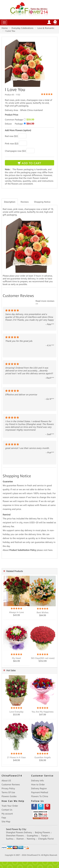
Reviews (25, 202)
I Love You (10, 31)
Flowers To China (40, 796)
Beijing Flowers (42, 832)
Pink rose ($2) (12, 144)
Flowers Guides (9, 796)
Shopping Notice (42, 202)
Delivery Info (37, 781)
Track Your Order (10, 806)
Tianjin (44, 836)
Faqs (4, 818)
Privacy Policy (8, 788)
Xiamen (20, 839)
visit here (48, 550)
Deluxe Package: (20, 124)
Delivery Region (39, 788)
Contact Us (7, 810)
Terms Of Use (8, 792)
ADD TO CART (29, 163)
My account (7, 814)
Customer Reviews (11, 784)
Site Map (6, 822)
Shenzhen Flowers (15, 836)
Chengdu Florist (46, 839)
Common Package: (20, 120)
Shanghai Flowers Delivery (19, 832)
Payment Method (40, 792)
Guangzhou (32, 836)
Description (10, 202)
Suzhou (10, 839)
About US (6, 781)
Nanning (31, 839)
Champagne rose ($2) (15, 151)
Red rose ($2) (11, 136)
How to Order (38, 784)
